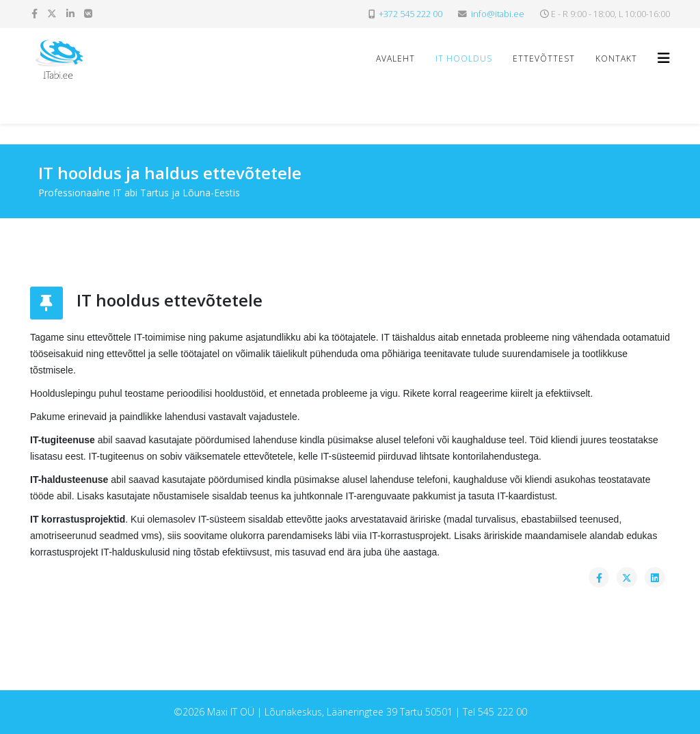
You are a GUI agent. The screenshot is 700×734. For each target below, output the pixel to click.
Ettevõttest (544, 58)
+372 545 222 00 (410, 14)
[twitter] (52, 13)
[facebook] (35, 13)
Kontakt (616, 58)
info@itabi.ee (498, 14)
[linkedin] (70, 13)
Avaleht (395, 58)
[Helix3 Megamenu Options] (664, 58)
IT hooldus (464, 58)
